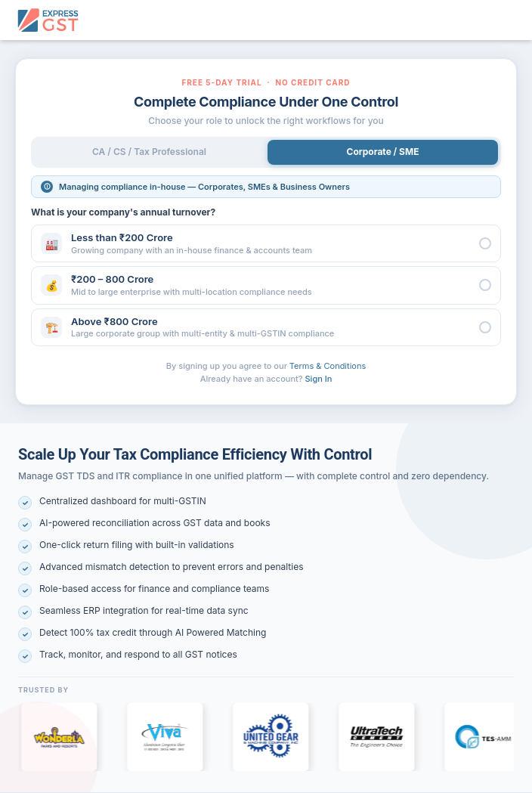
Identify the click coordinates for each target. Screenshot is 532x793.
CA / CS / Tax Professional (149, 152)
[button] (266, 243)
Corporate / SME (383, 152)
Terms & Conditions (328, 366)
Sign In (319, 379)
